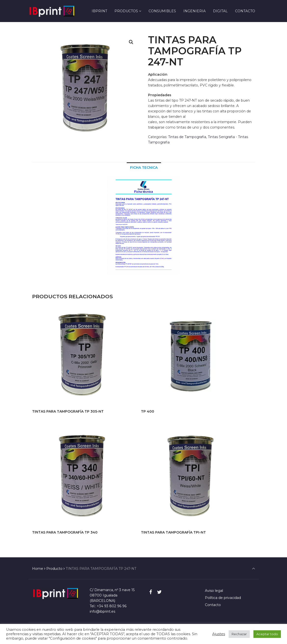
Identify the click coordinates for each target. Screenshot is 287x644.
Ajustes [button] (219, 634)
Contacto (213, 605)
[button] (131, 42)
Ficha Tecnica (144, 167)
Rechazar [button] (239, 634)
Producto (54, 569)
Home (38, 569)
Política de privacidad (223, 598)
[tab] (144, 167)
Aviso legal (214, 591)
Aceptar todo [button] (267, 634)
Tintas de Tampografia (187, 137)
